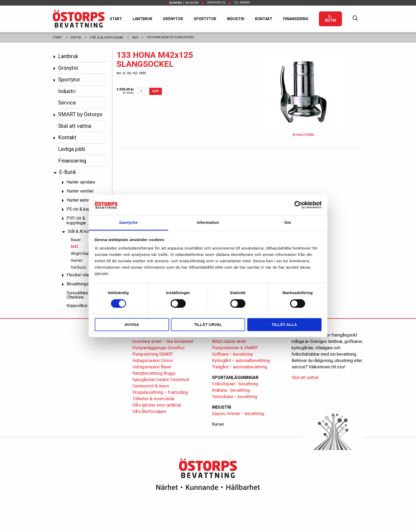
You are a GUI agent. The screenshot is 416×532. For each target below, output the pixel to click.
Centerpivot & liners (151, 386)
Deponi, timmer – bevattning (238, 414)
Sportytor (205, 19)
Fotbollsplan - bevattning (235, 384)
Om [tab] (287, 222)
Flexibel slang (80, 275)
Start (116, 19)
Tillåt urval (208, 324)
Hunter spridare (81, 182)
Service (67, 103)
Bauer (76, 240)
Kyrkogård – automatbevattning (241, 361)
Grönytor (173, 19)
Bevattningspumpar (84, 284)
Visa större (304, 135)
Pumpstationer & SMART (235, 348)
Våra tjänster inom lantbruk (157, 405)
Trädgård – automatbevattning (240, 367)
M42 (135, 38)
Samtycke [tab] (129, 222)
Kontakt (264, 19)
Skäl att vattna (75, 126)
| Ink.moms (182, 3)
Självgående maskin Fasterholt (161, 380)
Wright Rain (80, 254)
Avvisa (132, 324)
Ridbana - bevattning (231, 390)
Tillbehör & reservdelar (153, 399)
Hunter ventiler (80, 191)
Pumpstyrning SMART (153, 354)
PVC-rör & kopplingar (76, 221)
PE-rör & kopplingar (85, 209)
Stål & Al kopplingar (106, 38)
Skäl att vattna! (305, 378)
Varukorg (216, 3)
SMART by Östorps (80, 114)
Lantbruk (142, 19)
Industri (236, 19)
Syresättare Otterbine (77, 295)
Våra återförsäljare (149, 411)
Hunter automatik (82, 200)
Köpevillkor (77, 306)
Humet (77, 260)
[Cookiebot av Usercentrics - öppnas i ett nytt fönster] (298, 205)
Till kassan (242, 3)
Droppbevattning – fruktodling (160, 392)
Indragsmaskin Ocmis (153, 361)
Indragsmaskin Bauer (152, 367)
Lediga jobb (72, 149)
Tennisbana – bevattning (235, 397)
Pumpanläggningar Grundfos (159, 348)
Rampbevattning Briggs (155, 373)
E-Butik (331, 19)
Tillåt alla (284, 324)
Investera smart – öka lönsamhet (163, 341)
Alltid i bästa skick (229, 341)
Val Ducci (78, 267)
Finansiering (296, 19)
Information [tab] (208, 222)
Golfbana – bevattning (232, 354)
